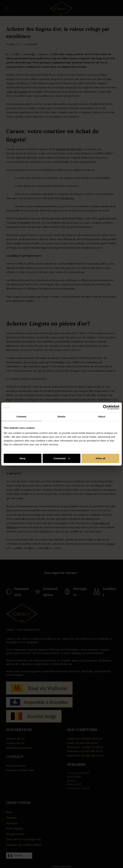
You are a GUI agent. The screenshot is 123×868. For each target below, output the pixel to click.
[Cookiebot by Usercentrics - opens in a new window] (105, 407)
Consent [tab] (21, 417)
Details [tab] (61, 417)
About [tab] (102, 417)
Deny (23, 458)
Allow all (100, 458)
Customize (62, 458)
